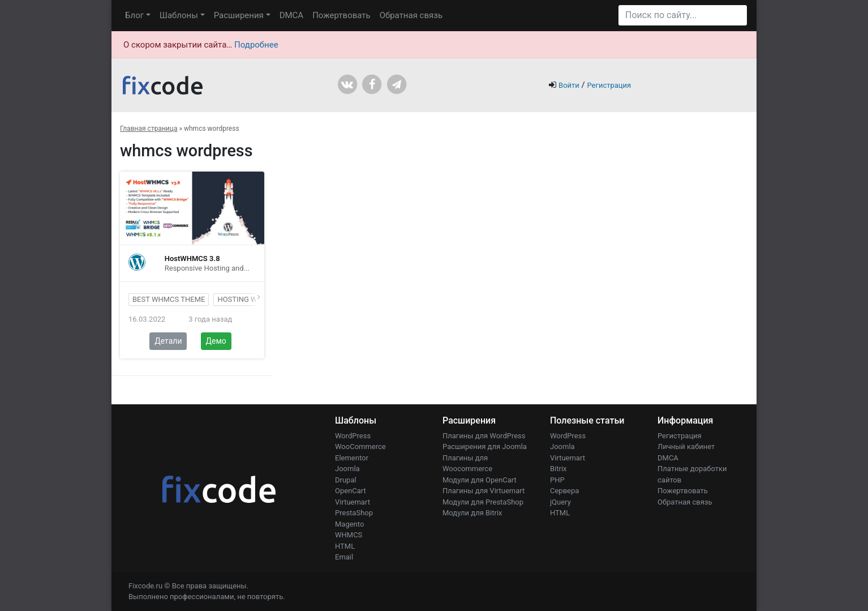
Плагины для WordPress (484, 436)
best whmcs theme (169, 299)
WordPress (353, 436)
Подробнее (256, 45)
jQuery (560, 502)
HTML (345, 546)
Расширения (239, 15)
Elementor (352, 458)
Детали (168, 341)
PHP (557, 480)
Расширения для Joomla (485, 447)
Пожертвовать (341, 15)
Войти (569, 85)
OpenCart (351, 491)
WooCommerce (360, 447)
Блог (134, 15)
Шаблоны (179, 15)
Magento (349, 524)
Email (344, 557)
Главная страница (149, 129)
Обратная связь (411, 15)
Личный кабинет (686, 447)
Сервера (564, 491)
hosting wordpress (255, 299)
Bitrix (558, 469)
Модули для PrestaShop (483, 502)
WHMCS (349, 535)
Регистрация (609, 85)
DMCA (292, 15)
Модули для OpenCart (480, 480)
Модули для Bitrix (472, 513)
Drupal (346, 480)
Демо (216, 341)
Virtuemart (353, 502)
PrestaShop (354, 513)
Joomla (347, 469)
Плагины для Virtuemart (484, 491)
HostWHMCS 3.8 (192, 258)
